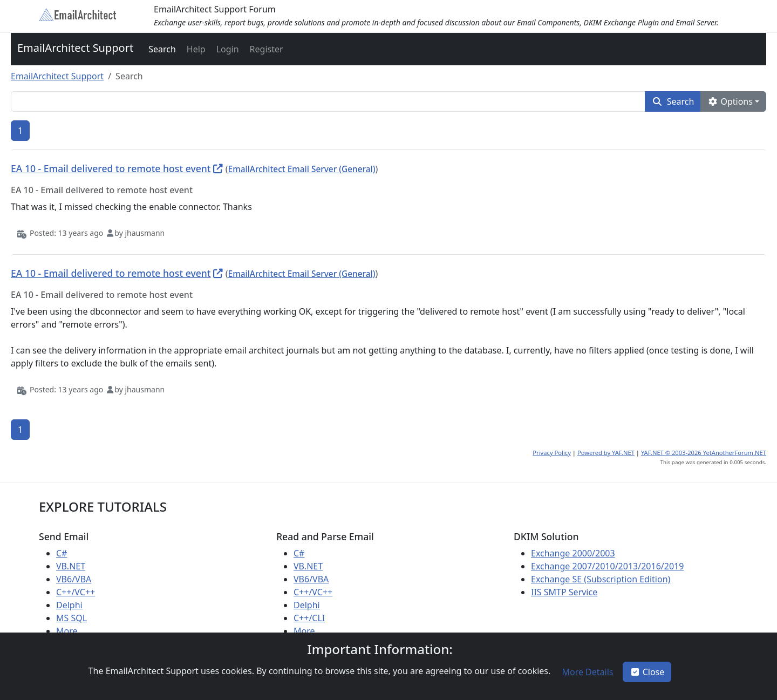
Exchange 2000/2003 (573, 553)
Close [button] (647, 672)
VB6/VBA (74, 579)
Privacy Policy (552, 453)
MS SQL (71, 618)
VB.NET (71, 566)
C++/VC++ (76, 592)
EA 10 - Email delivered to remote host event (111, 168)
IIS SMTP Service (564, 592)
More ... (71, 631)
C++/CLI (309, 618)
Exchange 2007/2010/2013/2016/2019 (607, 566)
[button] (161, 49)
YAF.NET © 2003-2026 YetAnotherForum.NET (704, 453)
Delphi (69, 605)
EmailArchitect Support (75, 48)
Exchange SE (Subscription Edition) (601, 579)
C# (62, 553)
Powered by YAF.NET (606, 453)
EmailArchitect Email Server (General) (302, 169)
